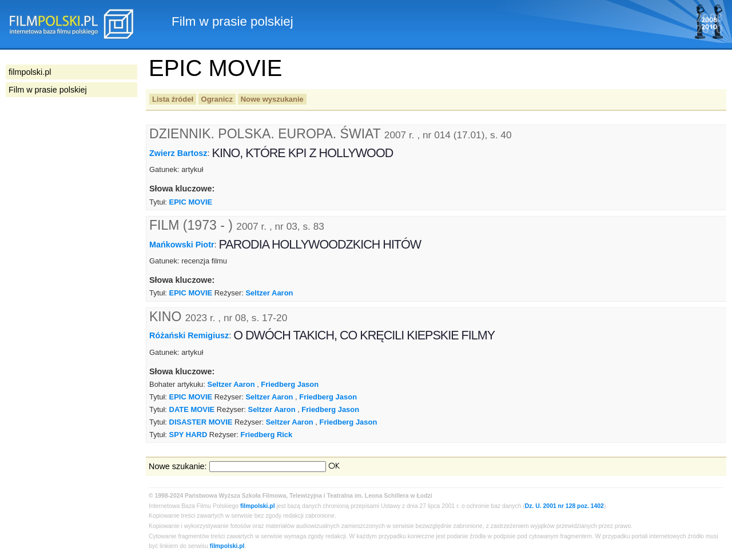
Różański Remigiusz (189, 335)
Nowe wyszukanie (272, 99)
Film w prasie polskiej (48, 90)
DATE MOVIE (192, 409)
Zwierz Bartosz (178, 153)
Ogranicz (217, 99)
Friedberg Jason (290, 384)
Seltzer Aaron (269, 293)
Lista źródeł (173, 99)
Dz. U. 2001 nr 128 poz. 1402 (564, 506)
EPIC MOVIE (191, 202)
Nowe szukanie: (178, 466)
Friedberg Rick (267, 435)
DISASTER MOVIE (201, 422)
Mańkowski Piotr (182, 244)
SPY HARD (188, 435)
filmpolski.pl (258, 506)
